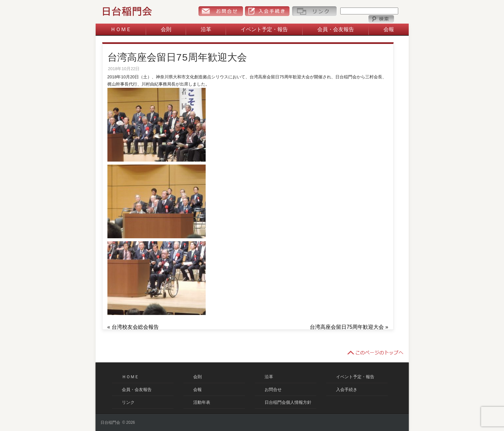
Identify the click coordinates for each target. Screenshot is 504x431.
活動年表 (202, 402)
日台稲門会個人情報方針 (288, 402)
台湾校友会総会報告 (135, 327)
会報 (389, 29)
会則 (166, 29)
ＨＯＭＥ (121, 29)
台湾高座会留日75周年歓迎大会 (347, 327)
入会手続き (267, 11)
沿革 (206, 29)
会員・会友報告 (336, 29)
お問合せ (221, 11)
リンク (314, 11)
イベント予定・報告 (264, 29)
